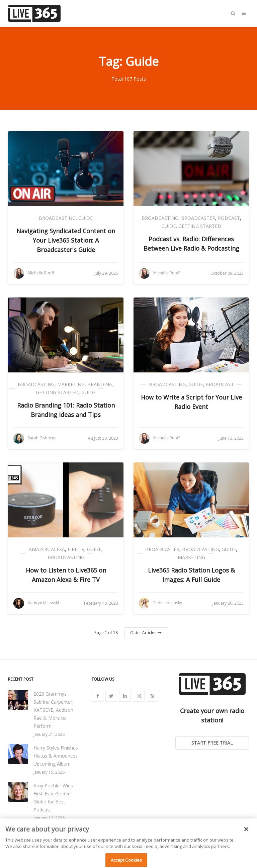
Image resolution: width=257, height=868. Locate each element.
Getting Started (200, 226)
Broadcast (220, 384)
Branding (100, 384)
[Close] (246, 833)
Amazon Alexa (47, 549)
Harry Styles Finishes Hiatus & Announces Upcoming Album (56, 756)
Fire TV (76, 549)
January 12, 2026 (49, 818)
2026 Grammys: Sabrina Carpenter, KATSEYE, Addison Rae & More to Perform (54, 710)
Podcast (229, 218)
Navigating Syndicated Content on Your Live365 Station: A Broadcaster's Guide (66, 240)
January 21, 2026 (49, 734)
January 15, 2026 (49, 772)
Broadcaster (198, 218)
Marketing (71, 384)
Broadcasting (57, 218)
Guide (85, 218)
